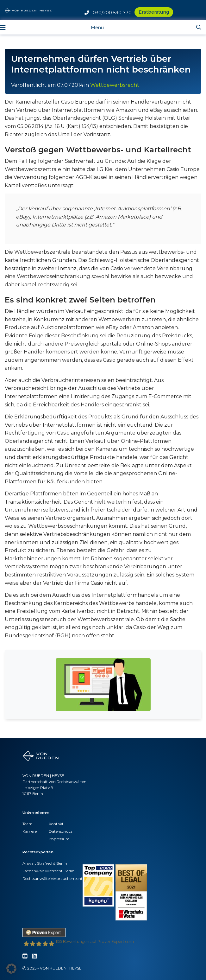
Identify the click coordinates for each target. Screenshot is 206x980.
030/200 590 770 (108, 13)
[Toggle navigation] (93, 27)
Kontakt (56, 824)
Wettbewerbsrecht (115, 85)
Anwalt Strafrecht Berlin (45, 863)
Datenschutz (61, 831)
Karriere (30, 831)
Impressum (59, 839)
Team (28, 824)
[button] (11, 969)
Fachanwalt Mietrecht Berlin (48, 871)
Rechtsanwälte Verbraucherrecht (53, 878)
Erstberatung (154, 12)
